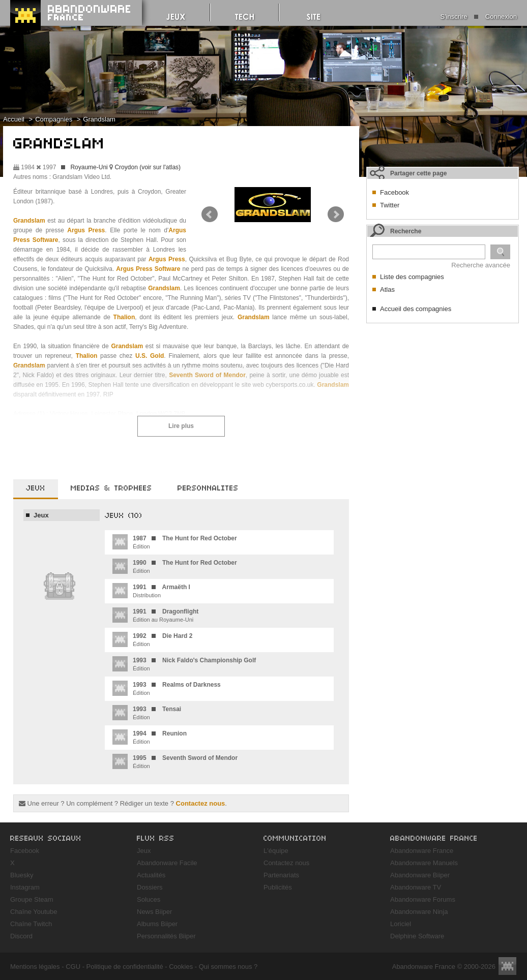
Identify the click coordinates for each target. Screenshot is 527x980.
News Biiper (154, 912)
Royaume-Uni (89, 167)
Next (336, 215)
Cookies (181, 967)
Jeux (41, 515)
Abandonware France (422, 851)
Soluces (149, 899)
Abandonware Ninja (419, 912)
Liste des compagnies (412, 277)
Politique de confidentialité (125, 967)
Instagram (25, 887)
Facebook (394, 192)
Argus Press (86, 230)
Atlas (387, 289)
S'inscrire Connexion (479, 17)
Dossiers (150, 887)
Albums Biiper (157, 924)
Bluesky (22, 875)
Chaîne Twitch (31, 924)
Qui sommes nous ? (228, 967)
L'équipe (276, 851)
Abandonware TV (416, 887)
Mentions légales (35, 967)
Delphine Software (417, 936)
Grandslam (99, 119)
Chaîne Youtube (34, 912)
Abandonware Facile (167, 863)
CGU (73, 967)
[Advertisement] (417, 481)
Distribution (151, 591)
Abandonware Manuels (424, 863)
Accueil (14, 119)
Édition (175, 542)
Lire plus (181, 426)
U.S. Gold (150, 356)
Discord (21, 936)
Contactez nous (201, 803)
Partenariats (281, 875)
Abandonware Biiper (420, 875)
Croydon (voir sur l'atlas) (148, 167)
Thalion (124, 317)
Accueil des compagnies (416, 309)
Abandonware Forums (423, 899)
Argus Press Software (148, 269)
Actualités (151, 875)
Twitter (390, 205)
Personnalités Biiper (166, 936)
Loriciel (401, 924)
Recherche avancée (481, 265)
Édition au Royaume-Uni (155, 615)
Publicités (278, 887)
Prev (210, 215)
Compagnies (54, 119)
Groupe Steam (32, 899)
